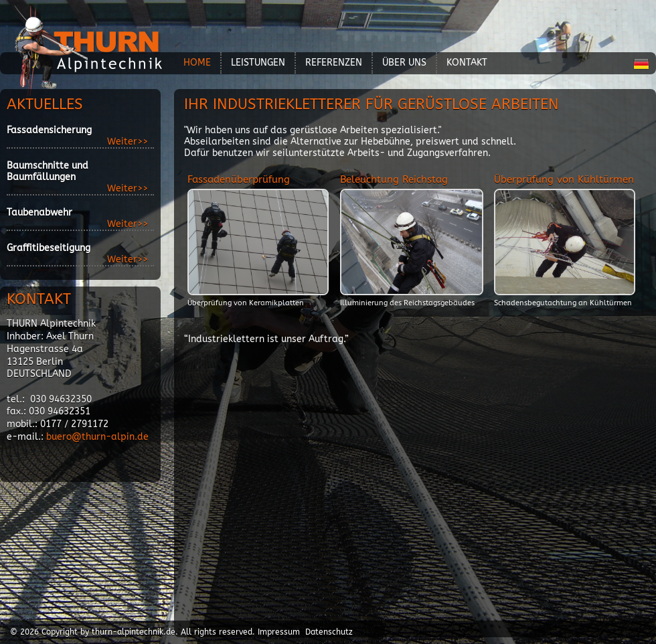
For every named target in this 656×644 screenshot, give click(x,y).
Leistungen (258, 63)
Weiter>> (128, 142)
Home (197, 63)
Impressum (279, 632)
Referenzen (334, 63)
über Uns (404, 63)
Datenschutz (329, 632)
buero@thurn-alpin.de (97, 437)
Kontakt (467, 63)
